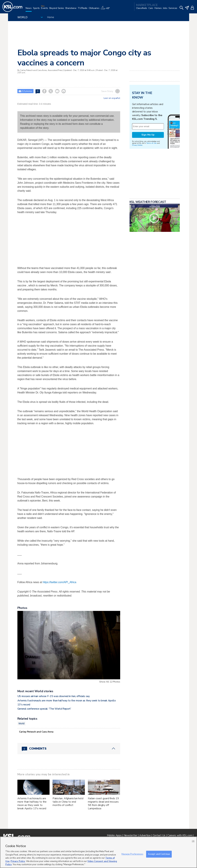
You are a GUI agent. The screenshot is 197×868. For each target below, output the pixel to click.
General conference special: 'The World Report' (44, 709)
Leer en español (112, 98)
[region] (98, 852)
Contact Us (159, 835)
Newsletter (130, 835)
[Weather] (106, 9)
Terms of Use (151, 143)
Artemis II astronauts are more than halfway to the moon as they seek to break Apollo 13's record (32, 803)
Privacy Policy (18, 861)
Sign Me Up (148, 135)
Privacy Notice (137, 145)
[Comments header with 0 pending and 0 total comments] (69, 749)
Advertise (145, 835)
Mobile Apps (114, 835)
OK (193, 841)
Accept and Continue (159, 854)
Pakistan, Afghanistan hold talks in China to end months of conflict (68, 802)
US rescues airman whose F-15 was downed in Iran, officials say (54, 696)
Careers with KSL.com (180, 835)
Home (51, 17)
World (22, 723)
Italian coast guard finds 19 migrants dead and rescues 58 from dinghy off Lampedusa (103, 803)
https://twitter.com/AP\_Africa (59, 582)
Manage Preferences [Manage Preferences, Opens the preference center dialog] (132, 854)
